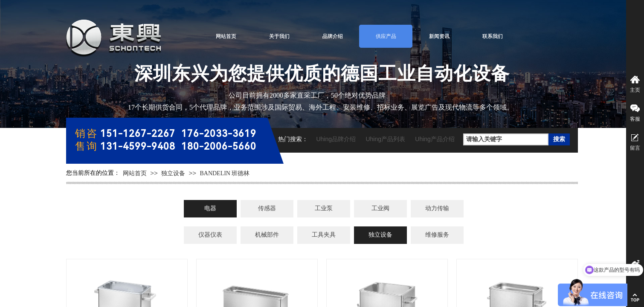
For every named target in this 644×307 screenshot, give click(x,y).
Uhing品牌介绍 (336, 139)
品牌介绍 (333, 36)
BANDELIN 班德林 (225, 173)
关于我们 (279, 36)
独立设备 (173, 173)
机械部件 (267, 235)
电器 (210, 208)
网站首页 (226, 36)
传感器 (267, 208)
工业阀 (380, 208)
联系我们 (493, 36)
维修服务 (437, 235)
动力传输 (437, 208)
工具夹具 (324, 235)
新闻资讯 (439, 36)
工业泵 (324, 208)
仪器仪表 (210, 235)
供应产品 (386, 36)
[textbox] (506, 139)
